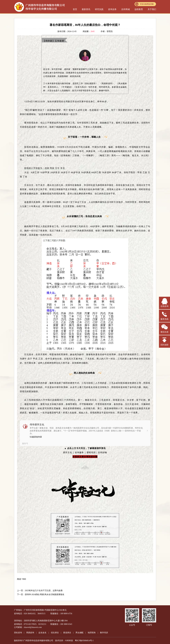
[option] (85, 433)
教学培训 (104, 633)
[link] (85, 433)
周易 (30, 633)
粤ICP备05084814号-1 (84, 641)
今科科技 (69, 641)
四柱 (18, 633)
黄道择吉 (67, 633)
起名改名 (42, 633)
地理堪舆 (92, 633)
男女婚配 (79, 633)
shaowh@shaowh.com (33, 627)
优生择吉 (55, 633)
